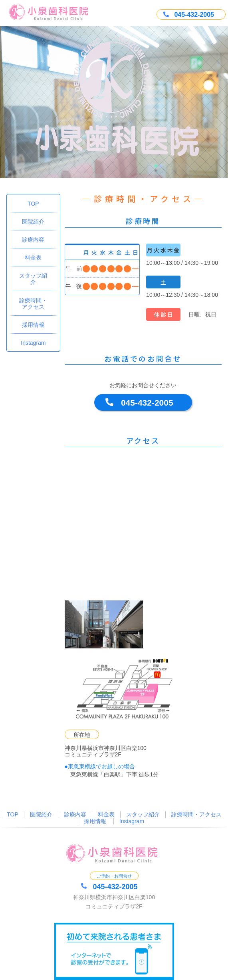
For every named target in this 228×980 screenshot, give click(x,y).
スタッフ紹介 (33, 279)
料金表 (33, 258)
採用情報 (33, 325)
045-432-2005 (147, 403)
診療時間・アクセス (33, 304)
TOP (33, 204)
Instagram (33, 343)
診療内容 (33, 240)
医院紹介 (33, 222)
